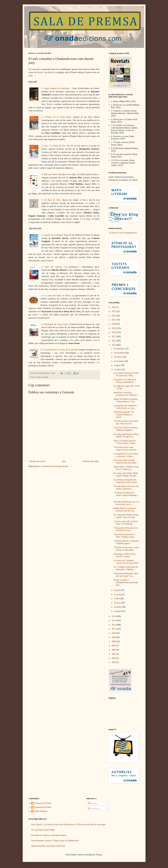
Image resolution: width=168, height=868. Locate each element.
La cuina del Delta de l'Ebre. (58, 295)
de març (118, 603)
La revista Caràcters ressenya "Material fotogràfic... (126, 429)
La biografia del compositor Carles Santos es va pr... (125, 407)
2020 (114, 324)
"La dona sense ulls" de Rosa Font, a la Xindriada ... (126, 523)
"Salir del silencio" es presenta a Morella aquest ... (126, 542)
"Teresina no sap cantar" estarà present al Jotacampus (126, 549)
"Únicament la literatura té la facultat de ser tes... (126, 529)
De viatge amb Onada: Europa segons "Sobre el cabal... (126, 516)
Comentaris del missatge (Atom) (54, 466)
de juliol (118, 369)
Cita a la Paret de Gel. (55, 146)
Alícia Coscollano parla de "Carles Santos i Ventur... (125, 442)
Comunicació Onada (43, 803)
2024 (114, 307)
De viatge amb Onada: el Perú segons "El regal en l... (126, 435)
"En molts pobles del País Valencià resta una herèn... (126, 461)
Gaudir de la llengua (54, 235)
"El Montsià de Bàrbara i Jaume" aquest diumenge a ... (126, 495)
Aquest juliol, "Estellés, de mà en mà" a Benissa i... (126, 468)
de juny (117, 590)
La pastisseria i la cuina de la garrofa (60, 350)
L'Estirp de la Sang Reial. (58, 117)
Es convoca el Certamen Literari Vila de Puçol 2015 (126, 562)
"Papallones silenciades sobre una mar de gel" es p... (126, 575)
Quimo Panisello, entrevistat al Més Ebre (48, 846)
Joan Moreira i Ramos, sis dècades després (49, 835)
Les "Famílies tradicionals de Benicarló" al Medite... (126, 568)
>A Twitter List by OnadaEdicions (123, 233)
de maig (118, 594)
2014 (114, 616)
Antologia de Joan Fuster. (56, 324)
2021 (114, 320)
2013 (114, 620)
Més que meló (50, 174)
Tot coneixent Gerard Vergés (43, 830)
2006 (114, 650)
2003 (114, 662)
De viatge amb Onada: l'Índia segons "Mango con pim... (126, 475)
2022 (114, 316)
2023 (114, 311)
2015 (114, 345)
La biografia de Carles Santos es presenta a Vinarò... (126, 455)
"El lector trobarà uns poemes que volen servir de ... (126, 422)
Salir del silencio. (54, 267)
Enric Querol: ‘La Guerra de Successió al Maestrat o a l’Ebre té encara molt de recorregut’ (69, 824)
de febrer (118, 607)
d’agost (117, 365)
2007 (114, 646)
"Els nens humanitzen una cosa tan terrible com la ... (126, 503)
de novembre (120, 353)
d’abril (117, 599)
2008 (114, 641)
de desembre (120, 349)
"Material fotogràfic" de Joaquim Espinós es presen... (123, 415)
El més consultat (42, 377)
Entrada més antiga (91, 461)
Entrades (93, 803)
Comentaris (94, 809)
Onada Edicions (41, 811)
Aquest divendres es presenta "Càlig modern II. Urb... (126, 400)
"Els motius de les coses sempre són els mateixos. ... (126, 448)
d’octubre (118, 357)
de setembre (119, 361)
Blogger (99, 855)
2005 (114, 654)
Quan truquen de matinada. (57, 88)
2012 (114, 625)
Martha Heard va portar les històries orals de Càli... (125, 510)
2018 (114, 332)
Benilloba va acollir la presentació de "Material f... (126, 394)
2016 (114, 341)
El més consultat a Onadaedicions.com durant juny (126, 582)
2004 (114, 658)
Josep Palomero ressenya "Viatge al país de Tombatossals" (55, 841)
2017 (114, 337)
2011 (114, 629)
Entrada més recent (37, 461)
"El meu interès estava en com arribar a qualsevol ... (126, 488)
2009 (114, 637)
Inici (64, 461)
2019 (114, 328)
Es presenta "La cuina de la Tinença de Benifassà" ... (125, 381)
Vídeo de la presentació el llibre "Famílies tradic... (124, 536)
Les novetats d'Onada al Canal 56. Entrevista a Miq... (126, 374)
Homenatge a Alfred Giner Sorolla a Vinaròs (125, 555)
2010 (114, 633)
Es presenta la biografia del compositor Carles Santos (125, 481)
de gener (118, 611)
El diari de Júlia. (53, 200)
